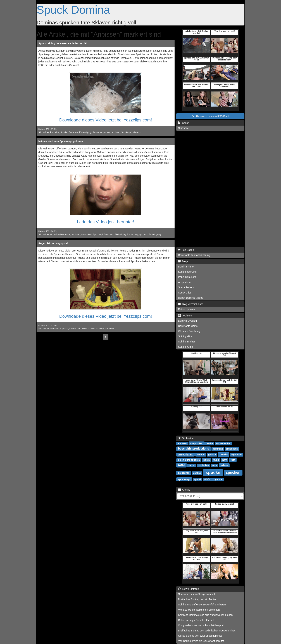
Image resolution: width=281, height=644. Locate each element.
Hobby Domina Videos (191, 298)
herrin (224, 454)
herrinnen (109, 329)
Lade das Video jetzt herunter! (106, 222)
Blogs (183, 261)
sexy (215, 465)
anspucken (105, 132)
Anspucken (184, 282)
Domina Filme (186, 267)
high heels (237, 455)
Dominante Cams (188, 326)
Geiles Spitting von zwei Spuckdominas (200, 636)
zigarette (218, 479)
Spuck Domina (73, 10)
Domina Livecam (187, 321)
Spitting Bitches (187, 342)
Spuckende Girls (187, 272)
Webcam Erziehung (189, 331)
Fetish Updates (187, 309)
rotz (233, 460)
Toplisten (185, 316)
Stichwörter (186, 438)
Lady (136, 234)
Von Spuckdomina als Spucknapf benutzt (201, 641)
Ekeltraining (120, 234)
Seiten (184, 123)
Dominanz (109, 234)
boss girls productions (194, 449)
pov (225, 460)
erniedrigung (185, 454)
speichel (184, 473)
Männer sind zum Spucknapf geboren (61, 141)
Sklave (96, 132)
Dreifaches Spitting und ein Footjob (198, 599)
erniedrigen (232, 449)
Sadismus (73, 132)
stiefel (207, 479)
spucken (100, 329)
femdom (201, 455)
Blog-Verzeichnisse (191, 304)
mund (216, 460)
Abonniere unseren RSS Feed (210, 116)
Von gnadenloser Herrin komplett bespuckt (202, 625)
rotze (182, 465)
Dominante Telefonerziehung (194, 255)
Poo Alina (55, 132)
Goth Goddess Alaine (60, 234)
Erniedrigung (85, 132)
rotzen (192, 465)
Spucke (64, 132)
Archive (184, 490)
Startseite (183, 128)
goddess (143, 234)
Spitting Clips (185, 347)
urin (79, 329)
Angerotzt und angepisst (53, 243)
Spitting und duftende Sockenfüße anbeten (202, 605)
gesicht (212, 455)
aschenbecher (223, 443)
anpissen (116, 132)
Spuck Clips (185, 293)
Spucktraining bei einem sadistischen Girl (63, 43)
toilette (72, 329)
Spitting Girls (185, 336)
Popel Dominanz (187, 277)
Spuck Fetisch (186, 287)
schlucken (204, 465)
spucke (91, 329)
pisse (84, 329)
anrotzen (54, 329)
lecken (206, 460)
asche (210, 443)
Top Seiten (186, 250)
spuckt (197, 479)
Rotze (130, 234)
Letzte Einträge (189, 589)
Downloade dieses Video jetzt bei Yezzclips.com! (105, 120)
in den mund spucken (189, 460)
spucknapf (184, 479)
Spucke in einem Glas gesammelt (197, 594)
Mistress (137, 132)
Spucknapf (126, 132)
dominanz (218, 449)
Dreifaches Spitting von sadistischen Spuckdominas (207, 631)
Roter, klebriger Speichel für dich (196, 620)
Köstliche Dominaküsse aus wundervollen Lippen (205, 615)
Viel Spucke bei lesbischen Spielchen (199, 610)
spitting (197, 473)
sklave (224, 465)
